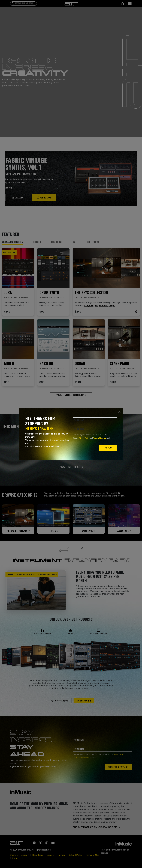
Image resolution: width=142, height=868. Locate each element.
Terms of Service (99, 438)
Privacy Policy (84, 438)
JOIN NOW (108, 448)
